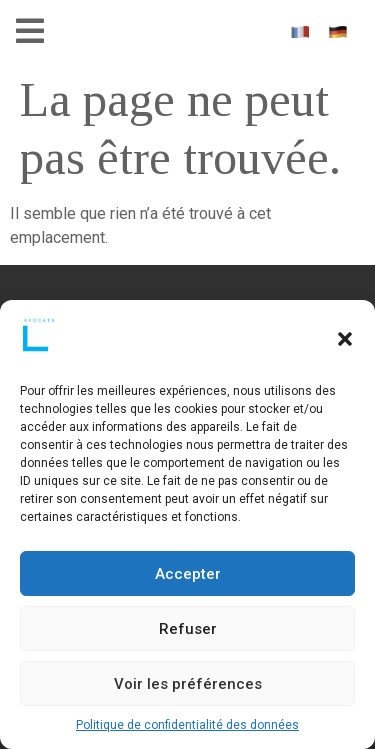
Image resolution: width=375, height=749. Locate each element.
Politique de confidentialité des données (187, 725)
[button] (345, 339)
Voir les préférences (188, 684)
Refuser (188, 629)
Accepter (188, 574)
